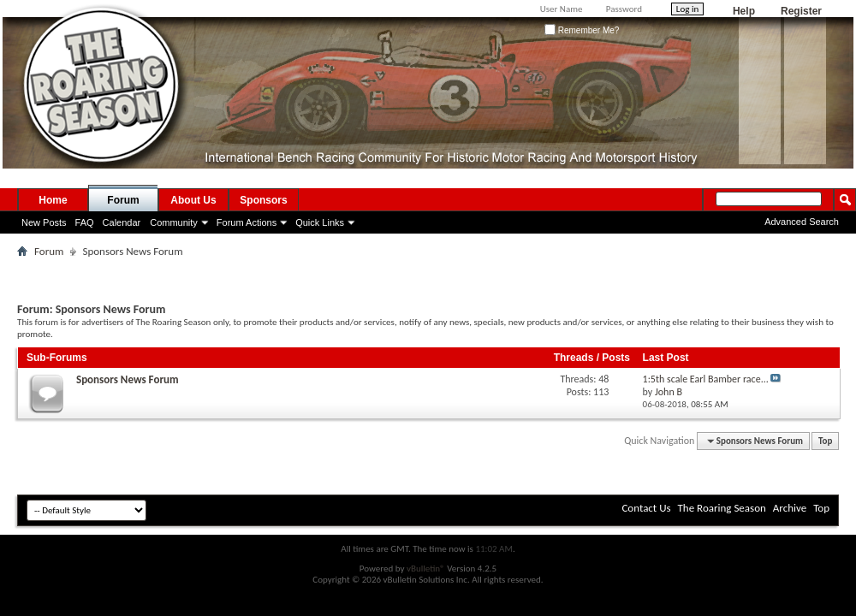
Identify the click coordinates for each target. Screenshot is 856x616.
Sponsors (263, 200)
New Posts (44, 222)
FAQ (85, 222)
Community (174, 222)
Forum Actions (247, 222)
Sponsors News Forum (128, 379)
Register (801, 11)
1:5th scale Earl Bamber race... (706, 379)
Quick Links (320, 222)
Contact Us (646, 508)
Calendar (122, 222)
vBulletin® (426, 569)
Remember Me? (582, 30)
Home (53, 200)
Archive (790, 508)
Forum (123, 200)
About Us (193, 200)
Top (825, 441)
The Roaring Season (722, 508)
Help (744, 11)
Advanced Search (802, 222)
